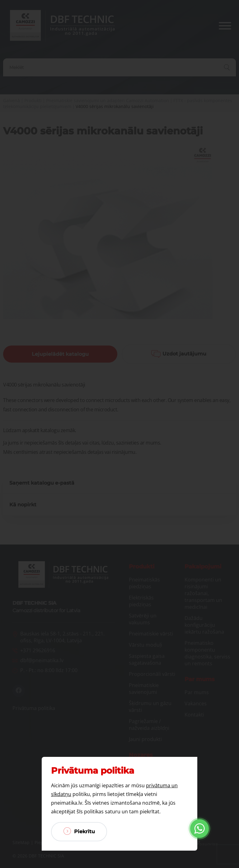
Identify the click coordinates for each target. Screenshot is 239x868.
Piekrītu (79, 831)
